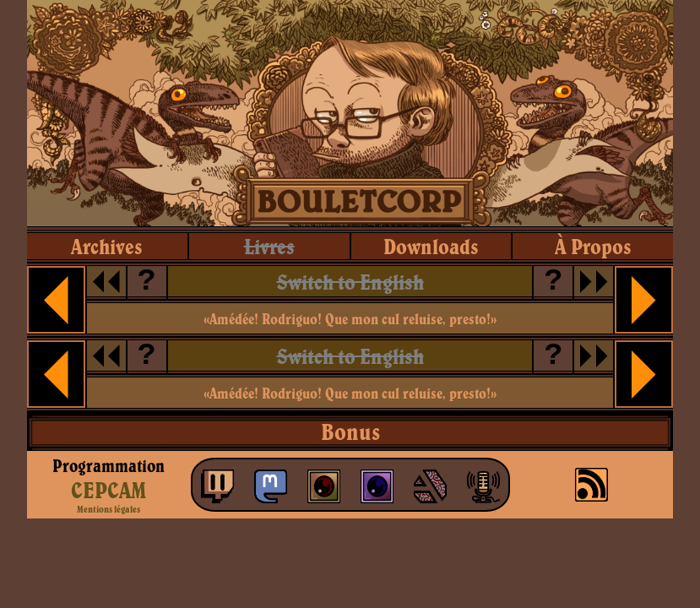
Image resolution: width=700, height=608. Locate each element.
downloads (431, 246)
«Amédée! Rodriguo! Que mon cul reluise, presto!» (350, 319)
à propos (593, 246)
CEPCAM (109, 490)
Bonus (350, 432)
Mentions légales (109, 509)
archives (107, 246)
